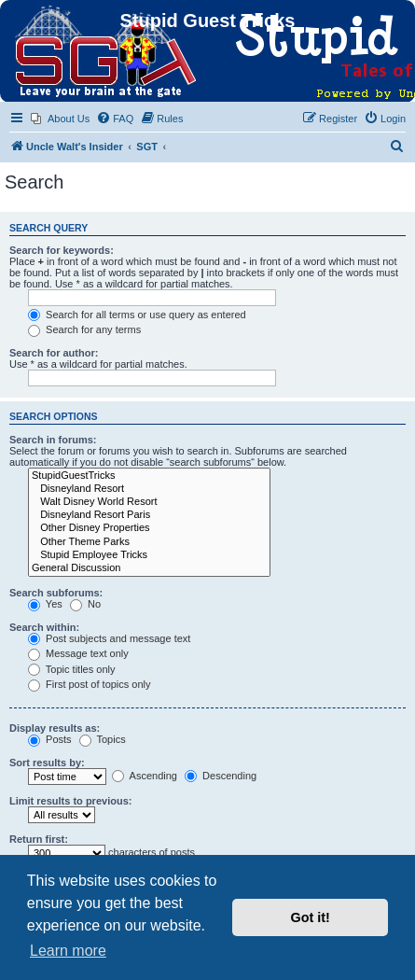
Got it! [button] (311, 917)
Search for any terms (84, 329)
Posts (50, 739)
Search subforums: (56, 593)
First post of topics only (90, 684)
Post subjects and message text (109, 638)
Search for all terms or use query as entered (137, 315)
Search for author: (54, 353)
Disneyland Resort (149, 489)
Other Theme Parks (149, 542)
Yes (45, 604)
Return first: (39, 839)
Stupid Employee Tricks (149, 555)
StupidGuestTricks (149, 476)
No (85, 604)
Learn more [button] (68, 951)
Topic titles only (71, 669)
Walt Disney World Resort (149, 502)
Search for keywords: (62, 250)
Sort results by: (47, 763)
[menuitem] (60, 119)
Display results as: (55, 728)
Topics (103, 739)
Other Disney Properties (149, 528)
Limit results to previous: (70, 801)
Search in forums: (53, 440)
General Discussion (149, 568)
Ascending (145, 776)
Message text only (78, 653)
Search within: (44, 627)
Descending (221, 776)
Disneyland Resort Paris (149, 515)
